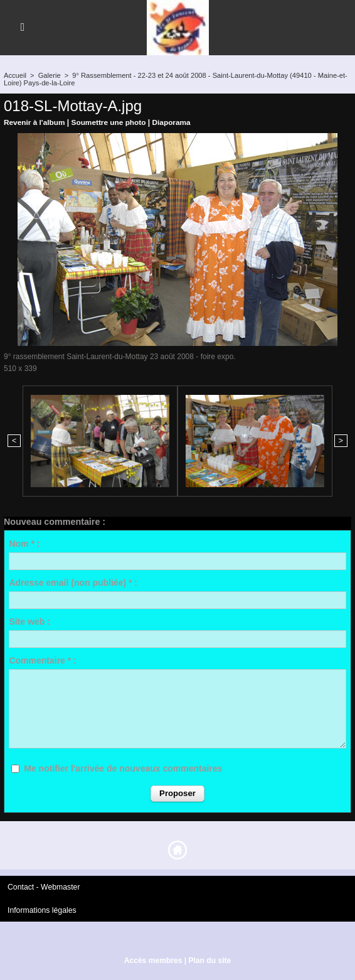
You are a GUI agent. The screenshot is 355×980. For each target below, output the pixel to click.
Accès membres (153, 960)
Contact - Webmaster (43, 887)
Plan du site (209, 960)
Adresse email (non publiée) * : (73, 583)
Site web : (29, 622)
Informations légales (41, 910)
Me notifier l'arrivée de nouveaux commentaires (123, 768)
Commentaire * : (42, 660)
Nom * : (24, 544)
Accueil (15, 75)
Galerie (49, 75)
